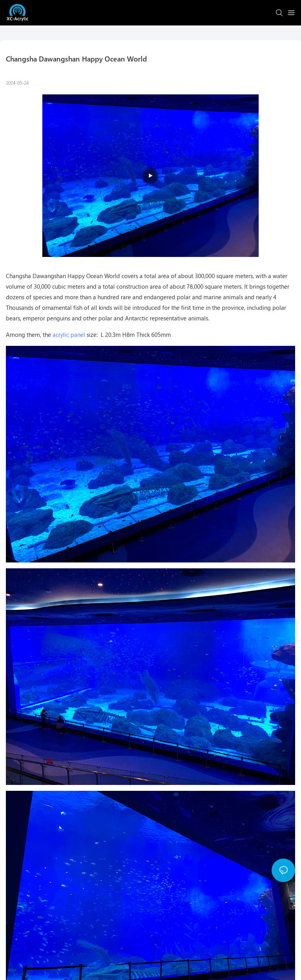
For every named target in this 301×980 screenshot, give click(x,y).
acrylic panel (69, 335)
